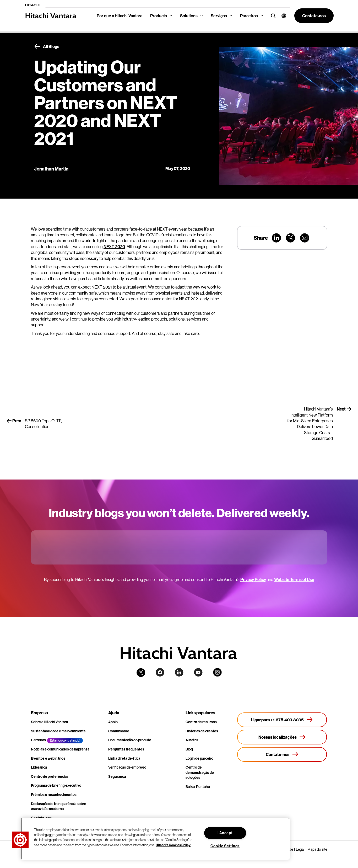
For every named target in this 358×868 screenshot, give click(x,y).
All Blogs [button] (47, 47)
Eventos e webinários (48, 758)
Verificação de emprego (127, 767)
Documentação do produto (130, 740)
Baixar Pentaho (198, 787)
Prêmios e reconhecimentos (54, 795)
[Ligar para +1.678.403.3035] (282, 720)
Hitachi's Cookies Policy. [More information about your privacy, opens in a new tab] (173, 845)
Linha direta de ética (124, 758)
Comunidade (119, 731)
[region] (155, 839)
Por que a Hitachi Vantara (120, 16)
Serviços (219, 16)
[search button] (272, 16)
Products (159, 16)
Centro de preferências (50, 776)
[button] (282, 16)
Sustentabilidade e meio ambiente (58, 731)
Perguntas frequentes (126, 749)
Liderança (39, 767)
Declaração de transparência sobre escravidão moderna (59, 806)
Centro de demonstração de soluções (200, 772)
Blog (189, 749)
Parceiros (249, 16)
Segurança (117, 776)
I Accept (225, 833)
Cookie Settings (225, 846)
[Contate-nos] (282, 754)
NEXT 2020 (114, 247)
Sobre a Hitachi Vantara (49, 722)
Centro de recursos (201, 722)
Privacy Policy (253, 579)
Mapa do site (317, 849)
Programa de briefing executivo (56, 785)
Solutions (189, 16)
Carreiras (38, 740)
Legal (300, 849)
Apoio (113, 722)
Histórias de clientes (202, 731)
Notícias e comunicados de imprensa (60, 749)
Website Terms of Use (294, 579)
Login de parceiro (199, 758)
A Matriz (192, 740)
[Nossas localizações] (282, 737)
